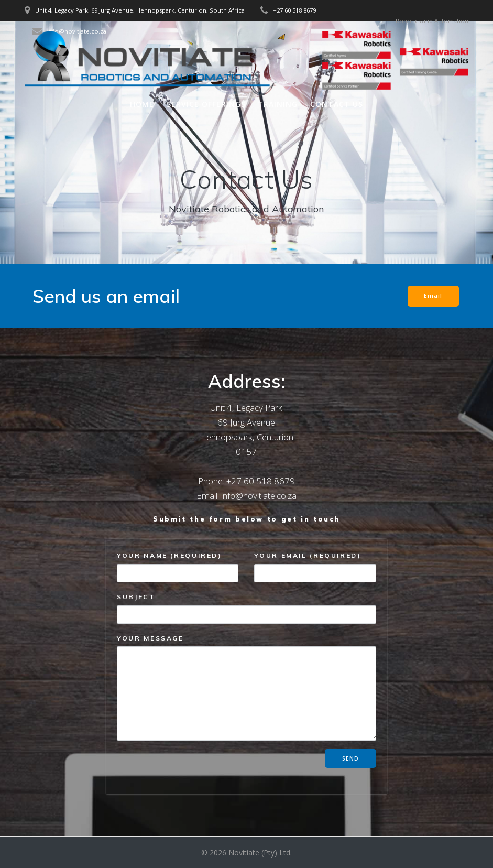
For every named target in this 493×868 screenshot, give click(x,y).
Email (433, 296)
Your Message (246, 687)
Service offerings (206, 104)
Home (142, 104)
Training (278, 104)
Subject (246, 608)
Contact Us (337, 104)
